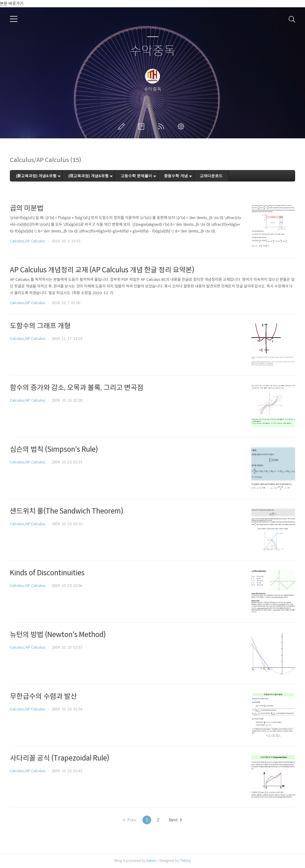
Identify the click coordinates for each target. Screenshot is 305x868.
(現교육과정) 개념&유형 (89, 176)
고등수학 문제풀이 (136, 176)
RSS (162, 126)
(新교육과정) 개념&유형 (36, 176)
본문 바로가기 (12, 3)
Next (175, 820)
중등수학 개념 (176, 176)
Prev (130, 820)
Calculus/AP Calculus (28, 241)
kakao (151, 861)
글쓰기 (123, 126)
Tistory (185, 861)
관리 (182, 126)
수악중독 (153, 51)
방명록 (142, 126)
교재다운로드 (211, 176)
